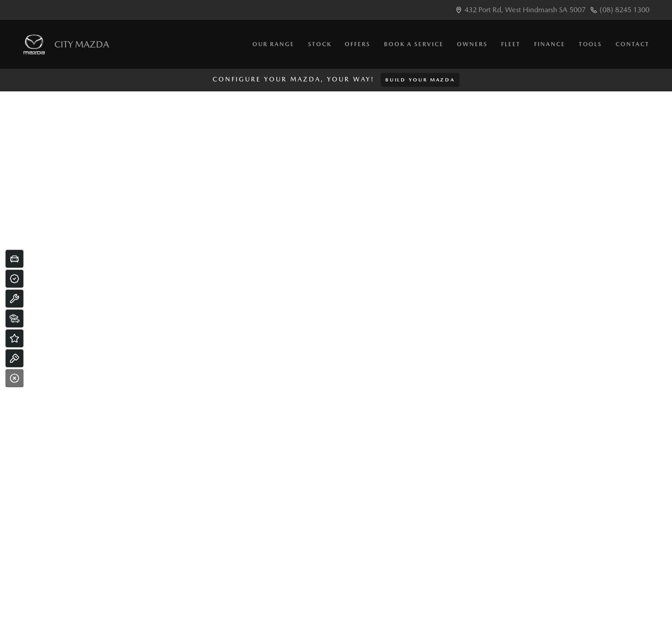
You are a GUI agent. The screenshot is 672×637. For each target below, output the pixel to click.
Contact (632, 44)
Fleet (511, 44)
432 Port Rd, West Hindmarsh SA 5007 (525, 10)
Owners (472, 44)
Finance (550, 44)
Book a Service (414, 44)
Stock (320, 44)
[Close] (14, 378)
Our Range (273, 44)
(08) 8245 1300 (625, 10)
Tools (591, 44)
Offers (357, 44)
